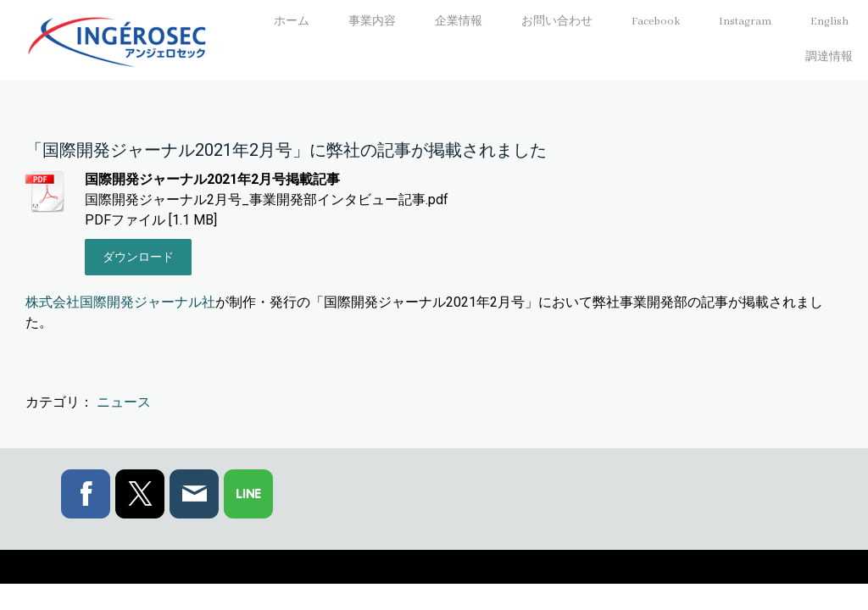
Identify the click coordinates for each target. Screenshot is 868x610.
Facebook (656, 22)
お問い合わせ (557, 22)
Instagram (745, 22)
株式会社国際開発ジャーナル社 (120, 302)
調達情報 (829, 57)
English (829, 22)
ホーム (292, 22)
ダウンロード (138, 257)
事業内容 (372, 22)
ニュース (124, 402)
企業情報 (459, 22)
